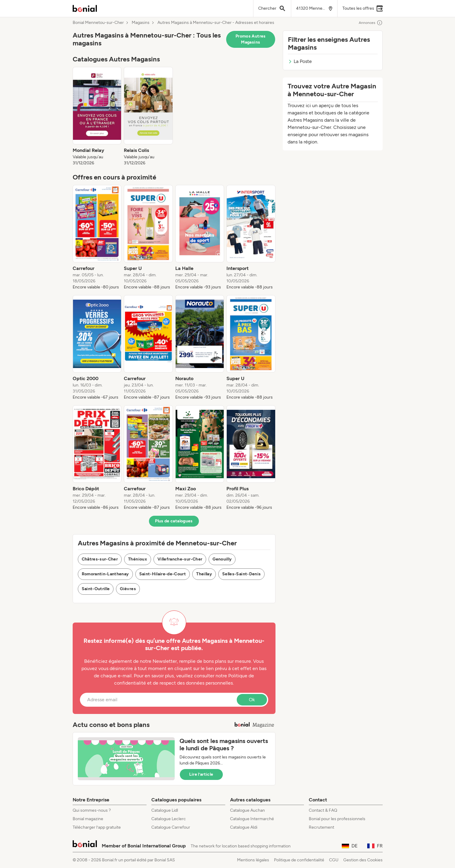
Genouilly (222, 559)
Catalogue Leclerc (169, 819)
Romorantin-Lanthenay (105, 574)
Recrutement (321, 827)
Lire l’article (201, 774)
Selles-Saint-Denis (241, 574)
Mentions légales (253, 860)
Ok (252, 700)
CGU (334, 860)
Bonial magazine (88, 819)
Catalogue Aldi (244, 827)
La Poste (300, 61)
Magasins (141, 23)
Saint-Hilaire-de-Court (163, 574)
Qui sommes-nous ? (92, 810)
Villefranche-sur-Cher (180, 559)
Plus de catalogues (174, 521)
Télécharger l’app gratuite (97, 827)
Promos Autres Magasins (251, 39)
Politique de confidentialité (299, 860)
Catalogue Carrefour (171, 827)
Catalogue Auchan (247, 810)
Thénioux (138, 559)
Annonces (371, 23)
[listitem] (97, 117)
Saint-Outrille (96, 589)
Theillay (204, 574)
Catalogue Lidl (165, 810)
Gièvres (128, 589)
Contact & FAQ (323, 810)
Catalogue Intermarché (252, 819)
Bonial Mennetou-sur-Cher (98, 23)
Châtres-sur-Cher (100, 559)
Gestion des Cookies (363, 860)
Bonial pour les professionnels (337, 819)
